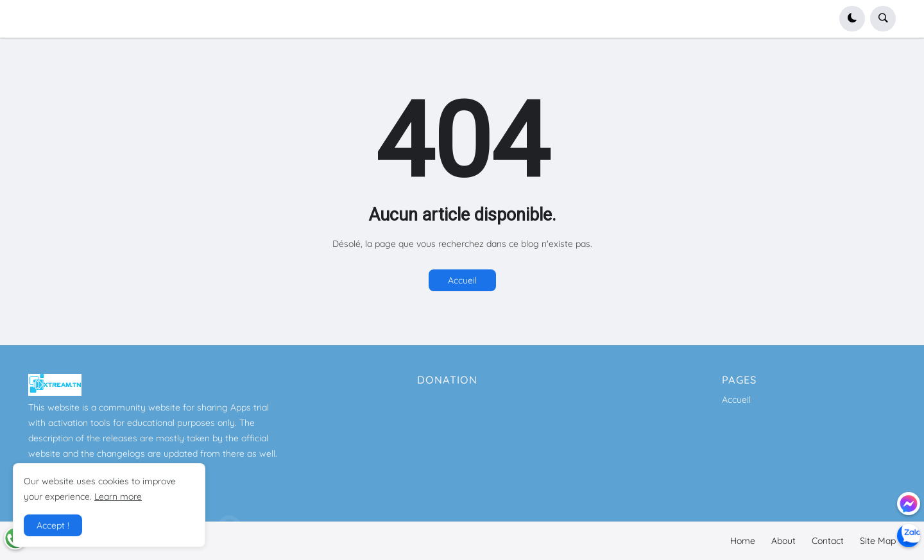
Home (743, 541)
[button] (852, 19)
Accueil (462, 280)
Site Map (878, 541)
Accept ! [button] (53, 525)
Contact (828, 541)
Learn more (118, 496)
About (783, 541)
